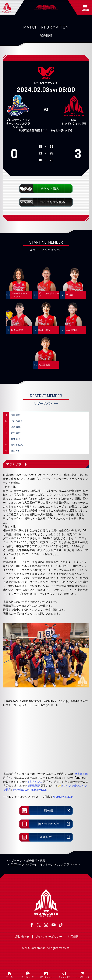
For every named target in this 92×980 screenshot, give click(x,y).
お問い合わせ (21, 936)
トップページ (14, 861)
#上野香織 (81, 774)
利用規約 (73, 936)
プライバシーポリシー (49, 936)
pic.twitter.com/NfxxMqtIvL (30, 790)
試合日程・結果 (36, 861)
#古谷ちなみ (35, 782)
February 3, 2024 (63, 797)
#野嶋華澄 (34, 786)
